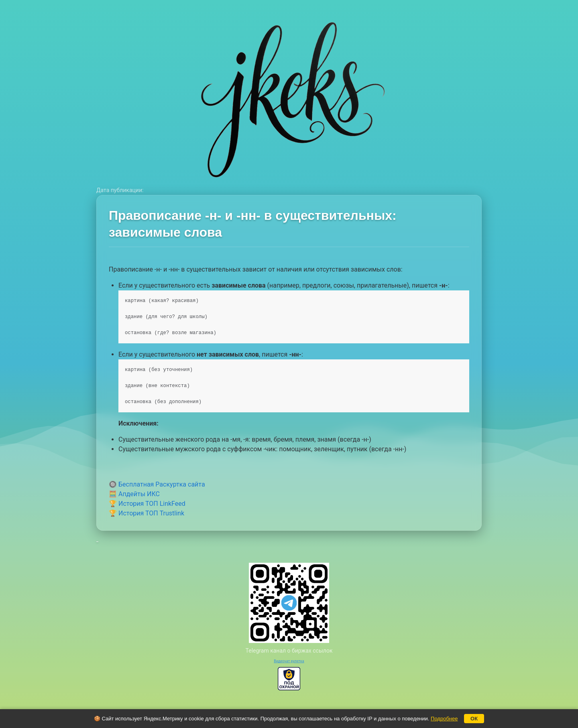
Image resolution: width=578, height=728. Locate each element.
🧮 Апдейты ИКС (134, 494)
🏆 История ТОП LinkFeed (147, 504)
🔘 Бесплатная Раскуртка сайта (157, 484)
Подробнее (444, 719)
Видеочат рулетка (289, 661)
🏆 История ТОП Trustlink (147, 513)
